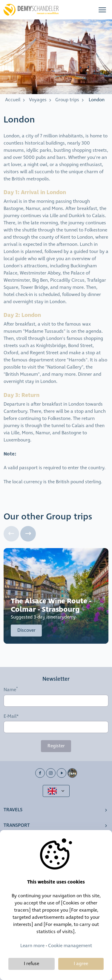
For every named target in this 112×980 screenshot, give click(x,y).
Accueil (13, 100)
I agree (81, 964)
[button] (102, 10)
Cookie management (70, 946)
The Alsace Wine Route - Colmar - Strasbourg (51, 605)
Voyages (38, 100)
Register (56, 746)
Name (10, 690)
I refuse (32, 964)
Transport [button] (17, 825)
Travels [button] (13, 810)
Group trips (67, 100)
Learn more (32, 946)
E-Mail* (11, 717)
